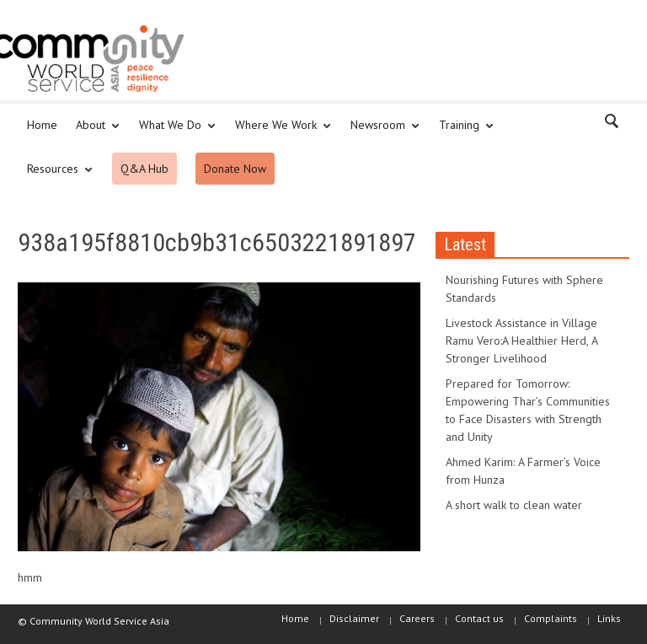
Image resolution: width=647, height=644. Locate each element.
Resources (55, 176)
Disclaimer (354, 618)
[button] (612, 124)
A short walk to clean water (514, 505)
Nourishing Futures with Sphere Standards (524, 289)
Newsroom (380, 132)
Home (42, 125)
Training (462, 132)
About (93, 132)
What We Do (173, 132)
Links (609, 618)
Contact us (479, 618)
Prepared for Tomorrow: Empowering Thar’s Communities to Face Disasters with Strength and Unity (528, 410)
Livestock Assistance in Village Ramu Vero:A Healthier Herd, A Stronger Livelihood (521, 341)
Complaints (551, 618)
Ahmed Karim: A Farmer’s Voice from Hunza (523, 471)
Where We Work (278, 132)
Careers (417, 618)
